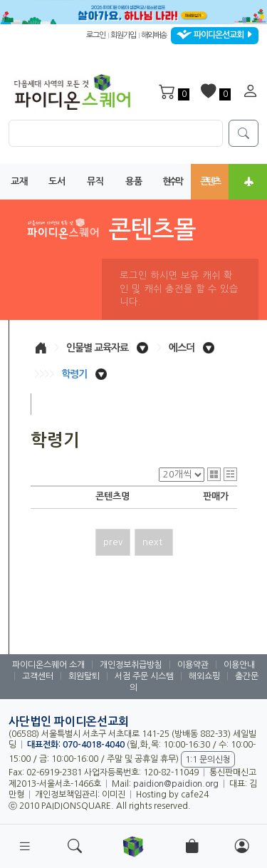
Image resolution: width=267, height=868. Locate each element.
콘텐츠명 (112, 496)
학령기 (74, 374)
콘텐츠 (210, 181)
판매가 (216, 496)
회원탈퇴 (84, 676)
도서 (57, 181)
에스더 (182, 348)
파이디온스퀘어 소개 (48, 665)
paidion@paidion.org (176, 784)
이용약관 (193, 665)
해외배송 (154, 35)
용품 (134, 181)
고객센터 (38, 676)
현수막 (172, 181)
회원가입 (123, 35)
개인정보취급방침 (131, 665)
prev (113, 542)
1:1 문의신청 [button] (208, 760)
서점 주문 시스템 (144, 676)
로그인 (96, 35)
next (154, 542)
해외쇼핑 (204, 676)
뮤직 (95, 181)
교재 (19, 181)
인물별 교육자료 (97, 348)
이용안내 (239, 665)
